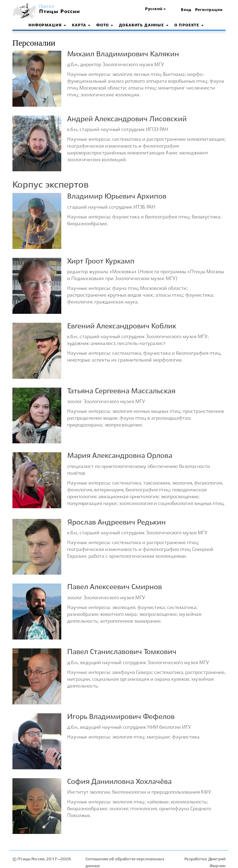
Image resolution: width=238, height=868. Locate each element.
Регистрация (209, 10)
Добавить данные (144, 25)
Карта (81, 25)
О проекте (189, 25)
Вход (186, 10)
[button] (155, 9)
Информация (47, 25)
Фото (105, 25)
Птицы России (60, 12)
